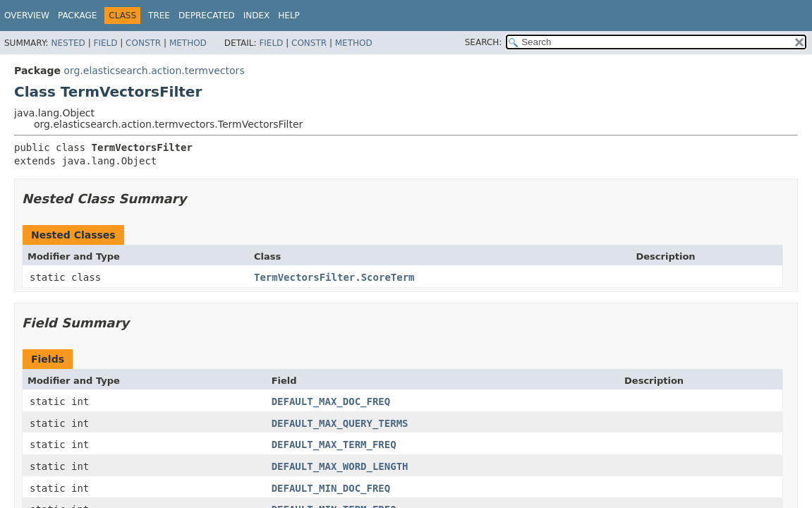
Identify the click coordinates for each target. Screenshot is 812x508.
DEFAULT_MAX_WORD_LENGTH (340, 466)
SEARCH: (484, 42)
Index (257, 16)
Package (77, 16)
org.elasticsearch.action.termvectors (154, 71)
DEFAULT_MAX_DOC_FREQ (331, 401)
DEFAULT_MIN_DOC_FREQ (331, 488)
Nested (68, 43)
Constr (143, 43)
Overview (27, 16)
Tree (159, 16)
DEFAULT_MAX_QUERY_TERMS (340, 423)
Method (188, 43)
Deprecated (207, 16)
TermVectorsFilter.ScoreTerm (334, 277)
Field (105, 43)
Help (289, 16)
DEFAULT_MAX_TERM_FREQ (334, 445)
